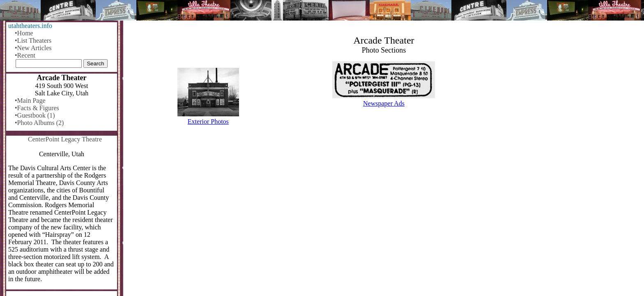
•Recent (25, 55)
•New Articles (33, 48)
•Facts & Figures (37, 108)
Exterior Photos (208, 121)
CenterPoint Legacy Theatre (65, 139)
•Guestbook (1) (35, 115)
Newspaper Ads (384, 103)
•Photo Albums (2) (39, 123)
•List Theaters (33, 40)
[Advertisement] (384, 196)
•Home (24, 33)
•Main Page (30, 101)
